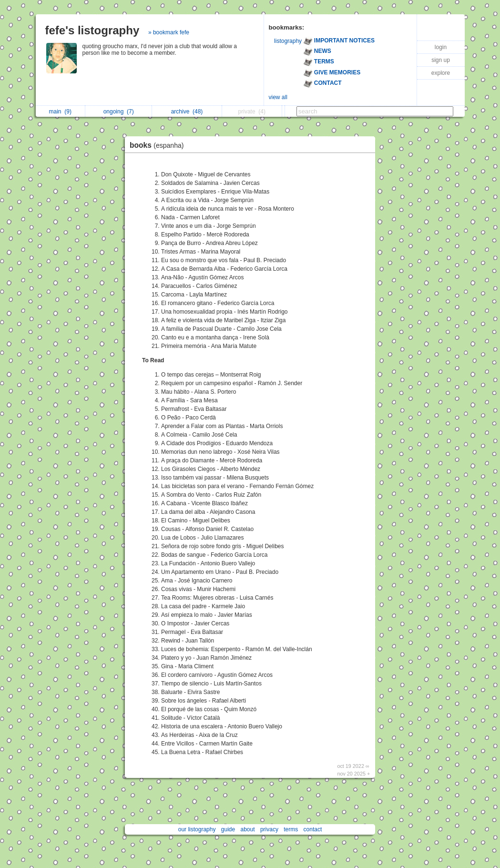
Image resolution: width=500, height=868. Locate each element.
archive (187, 112)
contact (313, 829)
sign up (441, 60)
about (248, 829)
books (159, 145)
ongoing (119, 112)
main (60, 112)
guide (228, 829)
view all (278, 97)
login (441, 47)
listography (288, 41)
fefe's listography (92, 30)
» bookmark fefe (169, 32)
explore (441, 73)
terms (291, 829)
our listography (197, 829)
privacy (269, 829)
